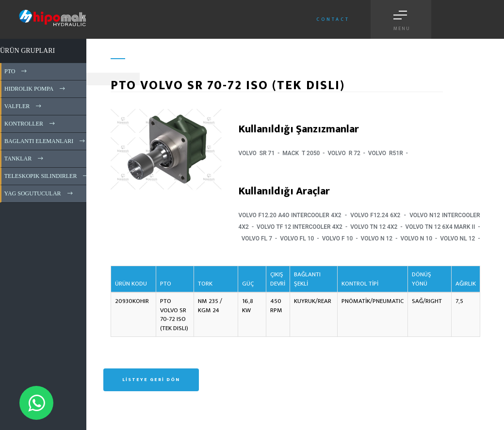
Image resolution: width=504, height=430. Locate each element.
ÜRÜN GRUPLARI (27, 51)
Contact (333, 19)
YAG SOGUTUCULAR (39, 193)
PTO (16, 71)
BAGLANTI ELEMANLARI (45, 141)
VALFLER (24, 106)
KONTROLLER (30, 124)
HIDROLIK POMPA (35, 89)
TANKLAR (24, 159)
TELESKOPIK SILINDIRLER (47, 176)
